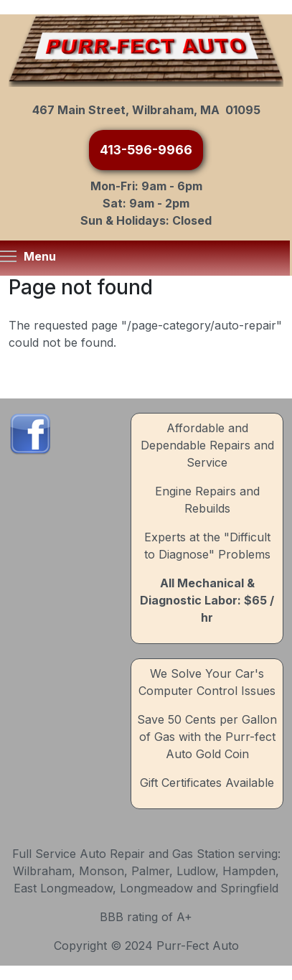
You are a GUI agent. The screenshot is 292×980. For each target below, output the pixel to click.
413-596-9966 (146, 150)
